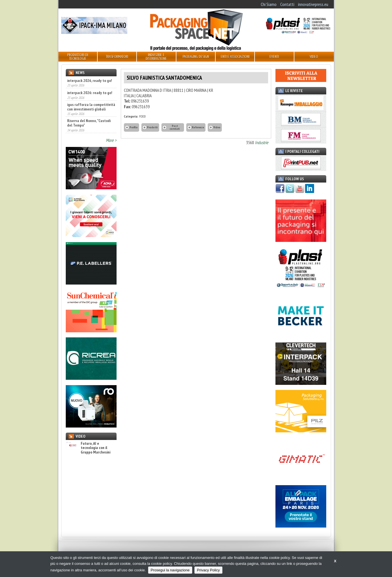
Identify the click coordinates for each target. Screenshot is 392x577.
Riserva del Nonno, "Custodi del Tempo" (89, 123)
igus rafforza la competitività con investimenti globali (91, 107)
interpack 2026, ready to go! (89, 81)
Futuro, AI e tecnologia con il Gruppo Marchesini (88, 448)
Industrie (262, 142)
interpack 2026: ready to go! (90, 93)
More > (111, 140)
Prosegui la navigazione (170, 570)
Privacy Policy (208, 570)
